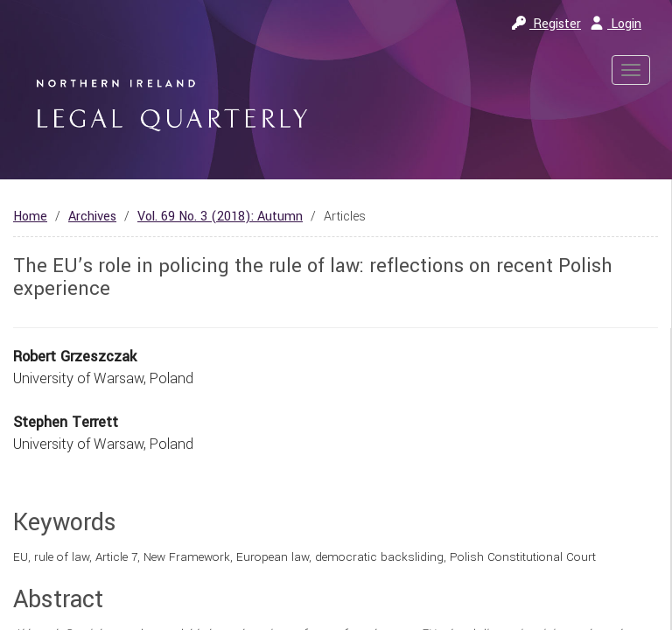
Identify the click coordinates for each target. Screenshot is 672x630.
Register (546, 24)
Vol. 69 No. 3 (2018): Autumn (220, 217)
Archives (92, 217)
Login (616, 24)
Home (30, 217)
